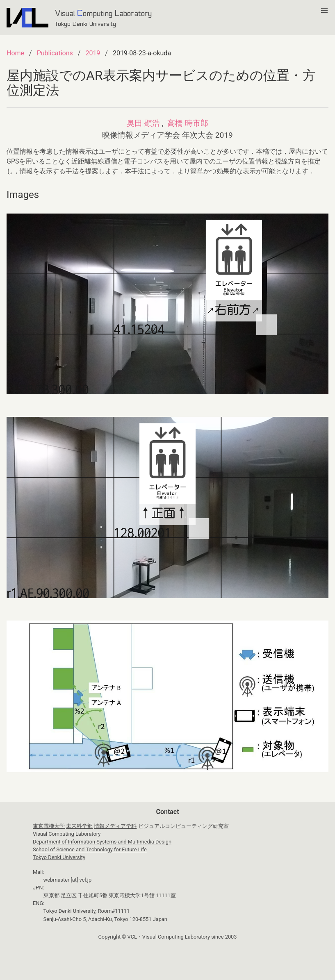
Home (15, 53)
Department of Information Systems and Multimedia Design (102, 842)
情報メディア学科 (115, 826)
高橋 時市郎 (188, 123)
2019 (93, 53)
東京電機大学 (49, 826)
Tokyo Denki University (59, 857)
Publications (55, 53)
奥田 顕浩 (143, 123)
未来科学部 (79, 826)
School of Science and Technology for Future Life (90, 849)
